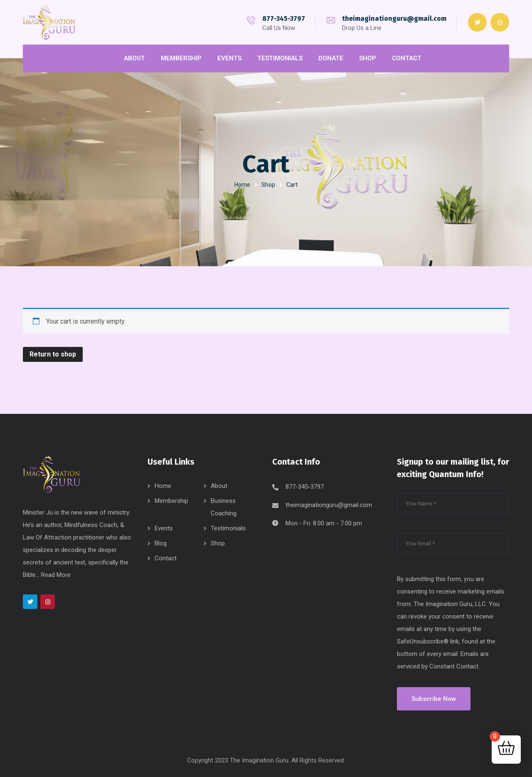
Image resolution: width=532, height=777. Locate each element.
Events (164, 528)
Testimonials (228, 528)
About (219, 486)
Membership (171, 501)
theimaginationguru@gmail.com (394, 19)
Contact (166, 558)
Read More (56, 575)
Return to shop (53, 354)
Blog (161, 543)
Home (242, 185)
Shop (268, 185)
